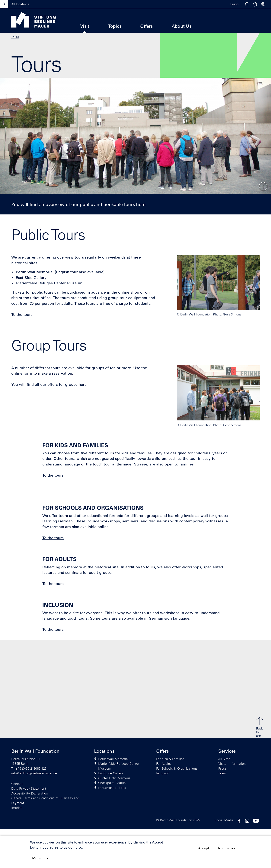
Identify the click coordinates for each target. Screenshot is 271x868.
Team (222, 773)
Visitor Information (232, 764)
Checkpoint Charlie (112, 783)
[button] (247, 4)
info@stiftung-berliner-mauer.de (34, 773)
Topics (115, 26)
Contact (17, 784)
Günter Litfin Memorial (115, 778)
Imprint (17, 808)
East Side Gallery (111, 773)
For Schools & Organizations (177, 768)
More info (40, 859)
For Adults (164, 764)
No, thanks (226, 849)
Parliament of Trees (112, 788)
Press (234, 4)
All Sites (224, 759)
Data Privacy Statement (29, 788)
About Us (182, 26)
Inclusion (163, 773)
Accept (204, 849)
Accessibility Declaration (30, 793)
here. (83, 384)
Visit (85, 26)
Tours (15, 37)
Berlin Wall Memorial (113, 759)
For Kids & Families (170, 759)
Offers (147, 26)
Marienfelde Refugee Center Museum (119, 766)
